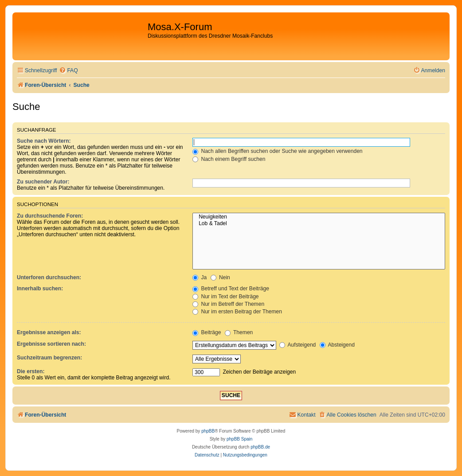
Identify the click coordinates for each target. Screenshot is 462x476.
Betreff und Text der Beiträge (231, 289)
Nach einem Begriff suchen (229, 159)
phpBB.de (260, 447)
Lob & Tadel (319, 224)
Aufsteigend (298, 345)
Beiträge (207, 332)
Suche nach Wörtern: (44, 141)
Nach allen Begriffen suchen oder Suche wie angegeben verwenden (278, 151)
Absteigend (337, 345)
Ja (200, 277)
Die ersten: (31, 371)
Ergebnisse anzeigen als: (49, 332)
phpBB (208, 431)
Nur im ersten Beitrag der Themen (237, 312)
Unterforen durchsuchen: (49, 277)
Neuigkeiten (319, 217)
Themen (239, 332)
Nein (220, 277)
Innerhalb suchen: (40, 289)
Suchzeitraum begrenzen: (49, 358)
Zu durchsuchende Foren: (50, 216)
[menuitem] (68, 71)
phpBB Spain (239, 439)
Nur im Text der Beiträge (226, 297)
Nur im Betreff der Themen (228, 304)
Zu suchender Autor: (43, 182)
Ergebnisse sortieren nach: (51, 344)
